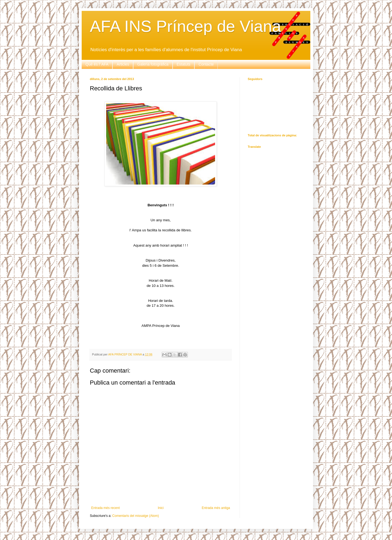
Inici (161, 508)
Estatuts (184, 64)
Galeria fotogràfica (153, 64)
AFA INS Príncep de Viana (186, 26)
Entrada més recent (105, 508)
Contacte (206, 64)
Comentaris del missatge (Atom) (135, 516)
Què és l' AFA (97, 64)
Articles (123, 64)
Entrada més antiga (216, 508)
